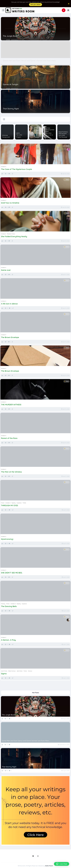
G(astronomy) (7, 539)
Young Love (6, 137)
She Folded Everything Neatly (14, 236)
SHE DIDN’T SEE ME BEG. (12, 573)
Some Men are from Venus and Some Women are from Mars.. (26, 741)
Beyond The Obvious (63, 132)
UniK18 (63, 135)
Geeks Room (49, 866)
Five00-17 (36, 127)
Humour (32, 129)
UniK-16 (18, 133)
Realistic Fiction (48, 133)
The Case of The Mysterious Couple (17, 169)
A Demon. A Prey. (9, 640)
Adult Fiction (47, 128)
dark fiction (20, 671)
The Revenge (63, 137)
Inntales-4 (4, 167)
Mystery (13, 503)
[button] (3, 10)
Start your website (35, 5)
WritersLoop (5, 135)
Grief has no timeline (10, 203)
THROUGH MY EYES (9, 505)
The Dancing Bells (9, 606)
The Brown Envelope (10, 337)
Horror (60, 135)
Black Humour (12, 671)
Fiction (32, 127)
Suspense (19, 503)
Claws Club (61, 134)
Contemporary (48, 130)
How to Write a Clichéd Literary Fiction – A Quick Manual (35, 134)
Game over (6, 270)
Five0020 (47, 131)
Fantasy (3, 604)
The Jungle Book (8, 715)
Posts (66, 146)
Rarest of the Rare (9, 438)
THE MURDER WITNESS (11, 405)
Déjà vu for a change (49, 136)
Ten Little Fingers (19, 136)
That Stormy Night (9, 767)
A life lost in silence (9, 304)
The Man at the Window (11, 472)
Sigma (4, 674)
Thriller (24, 503)
